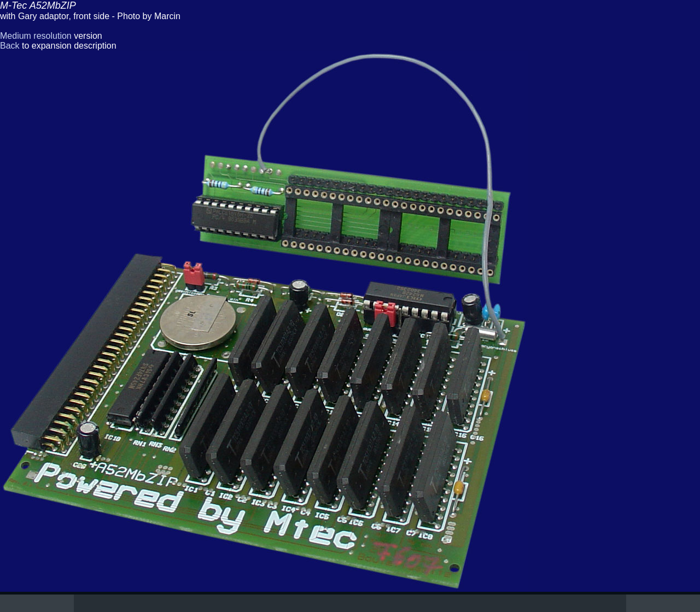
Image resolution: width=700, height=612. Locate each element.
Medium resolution (36, 36)
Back (10, 46)
